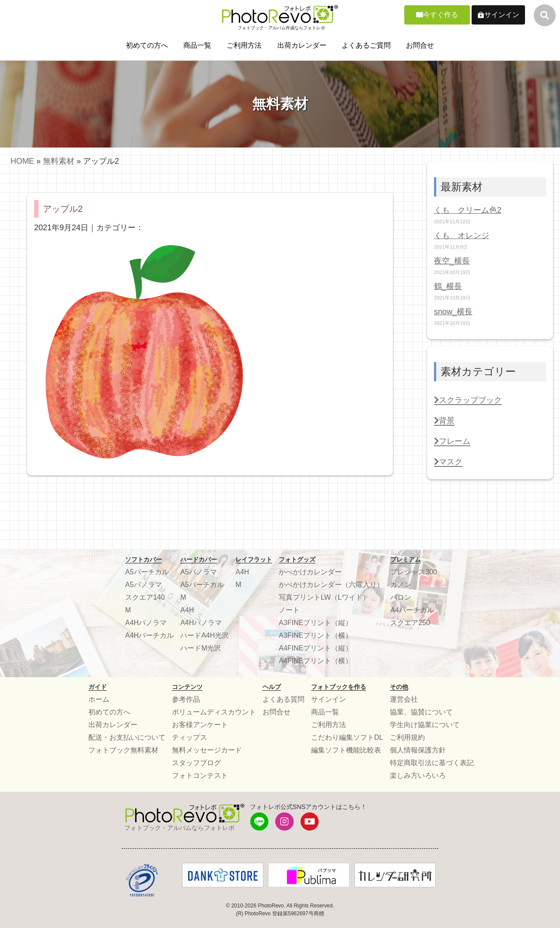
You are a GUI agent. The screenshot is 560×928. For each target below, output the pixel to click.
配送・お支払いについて (127, 737)
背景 (444, 421)
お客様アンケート (200, 725)
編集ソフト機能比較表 (346, 750)
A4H (187, 610)
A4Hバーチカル (149, 635)
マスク (448, 462)
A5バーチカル (147, 572)
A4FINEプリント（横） (315, 661)
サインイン (502, 15)
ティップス (189, 737)
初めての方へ (147, 45)
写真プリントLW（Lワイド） (324, 597)
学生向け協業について (425, 725)
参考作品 (186, 699)
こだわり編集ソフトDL (347, 737)
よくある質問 (283, 699)
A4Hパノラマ (146, 623)
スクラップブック (468, 400)
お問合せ (420, 45)
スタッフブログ (196, 763)
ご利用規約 (407, 737)
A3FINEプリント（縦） (315, 623)
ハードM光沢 (201, 648)
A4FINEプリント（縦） (315, 648)
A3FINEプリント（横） (315, 635)
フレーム (452, 441)
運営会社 (404, 699)
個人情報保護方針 (418, 750)
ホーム (99, 699)
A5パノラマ (143, 585)
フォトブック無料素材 (123, 750)
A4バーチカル (412, 610)
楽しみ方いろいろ (418, 775)
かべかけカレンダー (310, 572)
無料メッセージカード (207, 750)
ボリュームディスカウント (214, 712)
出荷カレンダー (302, 45)
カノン (401, 585)
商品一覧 (197, 45)
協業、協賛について (421, 712)
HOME (22, 161)
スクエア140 (145, 597)
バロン (401, 597)
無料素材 (59, 161)
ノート (289, 610)
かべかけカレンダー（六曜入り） (331, 585)
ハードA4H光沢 (205, 635)
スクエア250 (410, 623)
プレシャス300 (414, 572)
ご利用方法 (244, 45)
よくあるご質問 (366, 45)
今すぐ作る (441, 15)
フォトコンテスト (200, 775)
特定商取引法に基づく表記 (432, 763)
